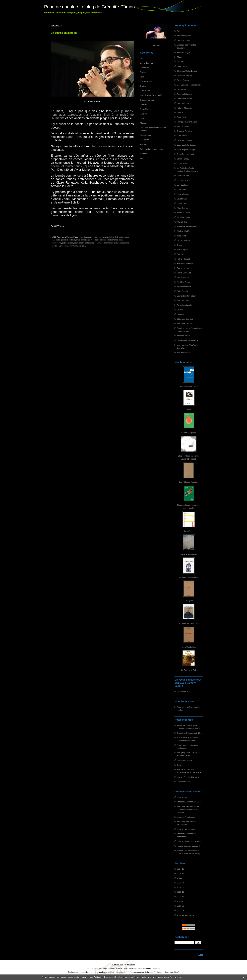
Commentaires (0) (79, 246)
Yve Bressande (184, 353)
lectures (72, 240)
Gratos (143, 86)
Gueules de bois (147, 100)
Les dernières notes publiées (124, 968)
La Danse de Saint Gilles (189, 624)
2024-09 (181, 878)
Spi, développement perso (151, 149)
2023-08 (181, 910)
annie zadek (79, 243)
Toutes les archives (185, 915)
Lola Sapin (182, 189)
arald (78, 240)
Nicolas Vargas (183, 240)
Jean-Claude (146, 109)
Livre (142, 118)
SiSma (180, 310)
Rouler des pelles (189, 433)
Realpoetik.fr (182, 692)
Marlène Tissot (183, 212)
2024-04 (181, 883)
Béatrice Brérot (183, 40)
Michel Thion (182, 222)
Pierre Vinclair (183, 277)
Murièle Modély (184, 231)
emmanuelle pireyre (112, 243)
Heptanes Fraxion (185, 140)
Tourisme (144, 154)
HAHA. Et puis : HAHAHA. (188, 777)
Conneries (145, 67)
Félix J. (180, 113)
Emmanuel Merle (184, 99)
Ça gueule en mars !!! (64, 33)
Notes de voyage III (194, 841)
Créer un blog (118, 964)
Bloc (187, 797)
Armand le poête (184, 36)
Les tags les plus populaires (148, 968)
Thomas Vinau (183, 336)
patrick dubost (68, 243)
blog (176, 972)
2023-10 (181, 901)
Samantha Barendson (187, 296)
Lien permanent (65, 246)
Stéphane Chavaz (185, 323)
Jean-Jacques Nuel (185, 154)
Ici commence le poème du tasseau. (188, 809)
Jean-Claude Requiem (189, 482)
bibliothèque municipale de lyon (93, 240)
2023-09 (181, 906)
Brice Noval (182, 66)
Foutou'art (181, 117)
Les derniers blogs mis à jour (99, 968)
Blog (142, 58)
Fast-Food (189, 531)
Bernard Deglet (184, 52)
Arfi (178, 31)
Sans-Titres (74, 137)
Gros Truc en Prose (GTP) (151, 95)
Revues (143, 144)
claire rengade (112, 240)
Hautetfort (131, 964)
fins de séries (146, 81)
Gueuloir (144, 104)
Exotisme (144, 72)
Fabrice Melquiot (184, 108)
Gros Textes (182, 136)
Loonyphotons (183, 194)
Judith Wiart (182, 163)
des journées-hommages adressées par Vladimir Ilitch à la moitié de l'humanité (92, 115)
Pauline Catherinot (185, 263)
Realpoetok (145, 140)
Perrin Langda (183, 268)
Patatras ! (181, 254)
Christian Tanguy (184, 76)
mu (178, 846)
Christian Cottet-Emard (187, 71)
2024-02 (181, 887)
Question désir (183, 782)
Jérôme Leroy (183, 159)
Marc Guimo (182, 208)
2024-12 (181, 869)
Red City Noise (183, 282)
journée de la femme (99, 237)
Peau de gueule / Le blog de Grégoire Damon (89, 7)
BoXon (180, 62)
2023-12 (181, 892)
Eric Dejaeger (183, 103)
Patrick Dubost (183, 259)
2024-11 (181, 873)
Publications (145, 135)
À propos (156, 45)
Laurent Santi (183, 175)
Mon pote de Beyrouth (187, 226)
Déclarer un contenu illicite (79, 972)
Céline (180, 765)
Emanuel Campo (184, 94)
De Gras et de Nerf (189, 554)
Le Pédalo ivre (183, 185)
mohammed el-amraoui (94, 243)
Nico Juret (181, 236)
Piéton (189, 410)
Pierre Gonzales (184, 273)
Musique (144, 123)
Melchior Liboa (183, 217)
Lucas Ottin (182, 203)
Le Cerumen (182, 180)
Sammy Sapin (183, 300)
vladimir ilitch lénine (116, 237)
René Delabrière (184, 286)
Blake (179, 57)
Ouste (180, 245)
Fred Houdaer (183, 126)
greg (179, 817)
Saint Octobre (183, 291)
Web (142, 158)
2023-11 (181, 897)
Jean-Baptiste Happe (186, 150)
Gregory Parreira (184, 131)
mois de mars (85, 237)
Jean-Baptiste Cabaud (187, 145)
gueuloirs (64, 240)
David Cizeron (183, 80)
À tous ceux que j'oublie (189, 386)
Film (142, 77)
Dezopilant (182, 89)
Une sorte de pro (184, 760)
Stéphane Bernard (185, 319)
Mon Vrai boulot (189, 647)
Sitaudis (180, 314)
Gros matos (145, 91)
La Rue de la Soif (189, 670)
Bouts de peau (146, 63)
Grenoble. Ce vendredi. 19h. (189, 733)
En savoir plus (176, 977)
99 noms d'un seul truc (189, 577)
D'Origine (189, 601)
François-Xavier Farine (187, 122)
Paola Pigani (182, 249)
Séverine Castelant (185, 305)
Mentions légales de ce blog (102, 972)
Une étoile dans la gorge (188, 340)
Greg (179, 797)
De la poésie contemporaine (189, 85)
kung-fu (143, 114)
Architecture (190, 817)
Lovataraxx (182, 199)
